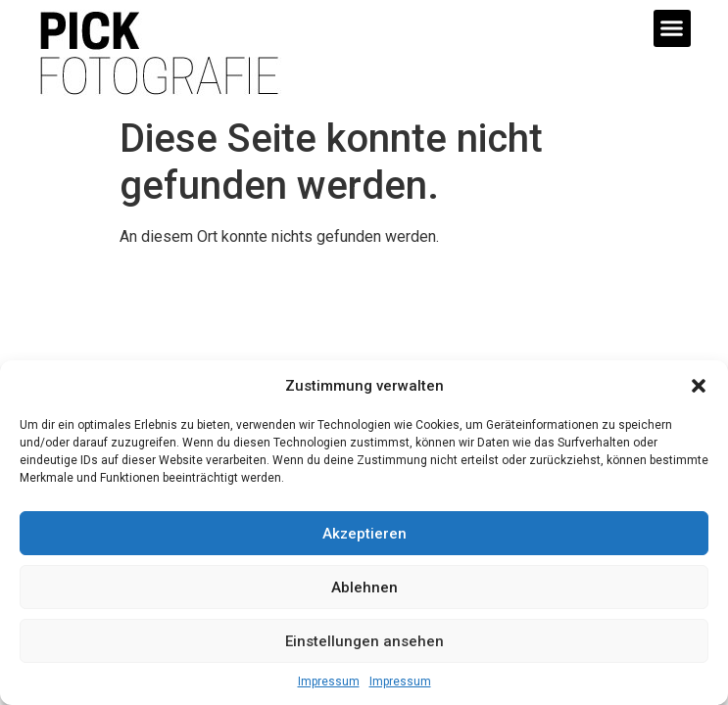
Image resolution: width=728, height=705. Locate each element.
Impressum (329, 681)
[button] (699, 386)
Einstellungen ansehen (364, 641)
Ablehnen (364, 587)
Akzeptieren (364, 534)
